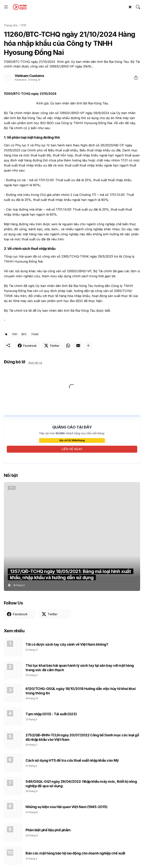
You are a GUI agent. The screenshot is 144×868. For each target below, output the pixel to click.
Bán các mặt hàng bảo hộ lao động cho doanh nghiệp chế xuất (75, 853)
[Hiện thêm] (88, 346)
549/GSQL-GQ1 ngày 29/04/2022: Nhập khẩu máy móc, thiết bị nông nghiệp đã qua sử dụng (81, 784)
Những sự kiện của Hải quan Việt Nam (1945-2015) (66, 807)
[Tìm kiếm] (138, 7)
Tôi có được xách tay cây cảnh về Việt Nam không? (67, 644)
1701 (23, 25)
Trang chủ (11, 25)
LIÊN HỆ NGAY (72, 449)
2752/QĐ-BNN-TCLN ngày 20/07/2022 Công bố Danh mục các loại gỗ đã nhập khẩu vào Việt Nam (82, 737)
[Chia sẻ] (136, 78)
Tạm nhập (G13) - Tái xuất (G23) (51, 714)
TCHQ (35, 334)
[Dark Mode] (130, 7)
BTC (24, 334)
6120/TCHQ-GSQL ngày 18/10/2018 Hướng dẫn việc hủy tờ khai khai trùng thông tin (81, 691)
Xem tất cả (35, 363)
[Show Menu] (6, 7)
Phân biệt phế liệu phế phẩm (48, 830)
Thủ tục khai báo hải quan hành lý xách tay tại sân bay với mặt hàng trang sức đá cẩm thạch (80, 668)
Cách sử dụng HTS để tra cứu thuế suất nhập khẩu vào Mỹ (72, 760)
